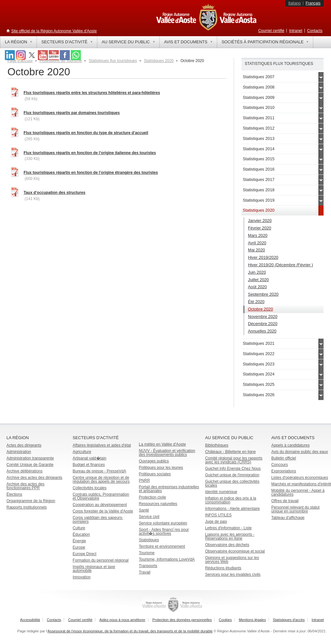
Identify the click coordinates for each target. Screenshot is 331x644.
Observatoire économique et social (235, 551)
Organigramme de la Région (31, 501)
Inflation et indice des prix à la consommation (230, 500)
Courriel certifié (271, 31)
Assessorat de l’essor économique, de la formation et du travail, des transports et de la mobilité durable (130, 631)
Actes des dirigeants (24, 445)
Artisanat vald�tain (90, 458)
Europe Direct (85, 554)
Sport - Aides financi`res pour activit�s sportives (164, 532)
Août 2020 (257, 287)
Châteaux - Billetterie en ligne (230, 452)
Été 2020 (256, 302)
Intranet (296, 31)
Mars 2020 (258, 235)
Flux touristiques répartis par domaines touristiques (72, 113)
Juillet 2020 (258, 280)
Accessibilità (30, 620)
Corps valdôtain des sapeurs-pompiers (98, 520)
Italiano (295, 3)
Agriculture (82, 452)
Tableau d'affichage (288, 518)
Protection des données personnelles (182, 620)
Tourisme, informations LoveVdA (167, 559)
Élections (14, 494)
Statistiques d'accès (289, 620)
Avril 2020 (257, 243)
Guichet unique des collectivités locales (232, 483)
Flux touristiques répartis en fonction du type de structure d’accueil (86, 133)
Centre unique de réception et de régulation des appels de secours (101, 480)
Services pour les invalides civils (233, 575)
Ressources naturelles (158, 504)
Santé (144, 510)
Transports (148, 566)
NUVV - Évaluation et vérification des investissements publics (167, 453)
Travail (145, 572)
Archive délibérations (24, 471)
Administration (19, 452)
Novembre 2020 (263, 317)
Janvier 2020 (260, 221)
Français (313, 3)
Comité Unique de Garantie (30, 465)
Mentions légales (252, 620)
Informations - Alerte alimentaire (232, 509)
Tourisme (147, 553)
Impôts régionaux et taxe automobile (94, 569)
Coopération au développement (100, 505)
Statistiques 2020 (159, 61)
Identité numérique (221, 492)
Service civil (149, 517)
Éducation (81, 534)
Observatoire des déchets (227, 545)
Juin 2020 (257, 272)
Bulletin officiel (284, 458)
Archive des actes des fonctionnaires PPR (25, 486)
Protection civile (153, 497)
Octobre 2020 (261, 309)
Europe (79, 547)
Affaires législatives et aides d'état (102, 445)
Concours (279, 465)
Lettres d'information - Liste (228, 528)
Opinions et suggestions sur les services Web (232, 560)
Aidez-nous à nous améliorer (122, 620)
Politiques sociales (155, 474)
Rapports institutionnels (27, 507)
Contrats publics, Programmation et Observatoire (101, 496)
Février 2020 (260, 228)
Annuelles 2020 (262, 331)
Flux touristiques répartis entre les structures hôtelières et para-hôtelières (92, 93)
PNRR (144, 480)
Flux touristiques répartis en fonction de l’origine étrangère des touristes (91, 173)
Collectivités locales (90, 488)
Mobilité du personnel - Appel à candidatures (298, 492)
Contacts (315, 31)
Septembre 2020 (263, 294)
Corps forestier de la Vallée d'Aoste (103, 511)
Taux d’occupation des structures (54, 193)
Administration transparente (30, 458)
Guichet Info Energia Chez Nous (233, 469)
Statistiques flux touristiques (113, 61)
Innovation (82, 577)
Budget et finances (89, 465)
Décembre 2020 (263, 324)
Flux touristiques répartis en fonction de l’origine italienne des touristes (90, 153)
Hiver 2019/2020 (263, 257)
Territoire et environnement (162, 546)
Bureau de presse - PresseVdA (99, 471)
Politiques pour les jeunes (161, 468)
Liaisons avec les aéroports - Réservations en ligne (230, 536)
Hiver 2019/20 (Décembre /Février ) (280, 265)
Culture (79, 528)
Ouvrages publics (154, 461)
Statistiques (149, 540)
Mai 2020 (256, 250)
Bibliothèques (217, 445)
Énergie (79, 541)
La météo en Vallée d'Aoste (163, 444)
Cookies (225, 620)
